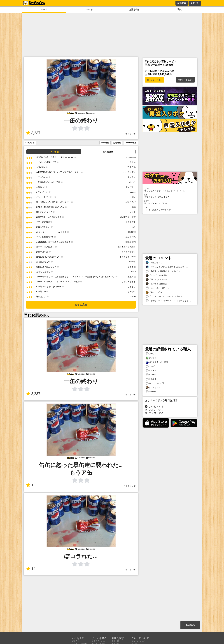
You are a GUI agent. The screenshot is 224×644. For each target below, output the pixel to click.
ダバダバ (151, 366)
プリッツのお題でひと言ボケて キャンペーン (170, 190)
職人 (180, 10)
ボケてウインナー (128, 257)
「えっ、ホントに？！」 (158, 288)
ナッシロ (151, 358)
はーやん (132, 292)
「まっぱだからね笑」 (157, 275)
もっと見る (81, 305)
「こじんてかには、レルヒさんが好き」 (164, 297)
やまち (133, 162)
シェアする (30, 143)
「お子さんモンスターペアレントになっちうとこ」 (169, 301)
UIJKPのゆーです (128, 217)
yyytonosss (131, 157)
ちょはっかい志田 (155, 383)
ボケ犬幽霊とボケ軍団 (157, 362)
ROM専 (132, 262)
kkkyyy (133, 192)
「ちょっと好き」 (155, 292)
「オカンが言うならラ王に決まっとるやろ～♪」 (167, 267)
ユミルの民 (131, 237)
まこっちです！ (154, 388)
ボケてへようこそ (185, 80)
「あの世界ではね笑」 (157, 284)
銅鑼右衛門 (131, 242)
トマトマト (131, 222)
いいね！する (154, 407)
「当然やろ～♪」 (154, 263)
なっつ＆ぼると (129, 282)
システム (151, 379)
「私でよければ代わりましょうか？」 (163, 271)
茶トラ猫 (132, 267)
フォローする (154, 410)
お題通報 (117, 143)
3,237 (33, 133)
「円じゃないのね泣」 (157, 280)
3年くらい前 (130, 134)
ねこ (134, 227)
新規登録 (182, 3)
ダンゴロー (131, 187)
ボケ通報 (105, 143)
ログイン (195, 3)
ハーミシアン (130, 172)
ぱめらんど (131, 202)
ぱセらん (151, 354)
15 (31, 485)
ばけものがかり (129, 252)
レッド (133, 212)
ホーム (44, 10)
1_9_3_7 (151, 371)
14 (31, 569)
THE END (132, 167)
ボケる (89, 10)
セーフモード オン (155, 80)
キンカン (132, 177)
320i (134, 207)
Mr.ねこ (132, 182)
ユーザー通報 (131, 143)
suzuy (133, 297)
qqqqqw (151, 392)
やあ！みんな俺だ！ (127, 247)
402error (151, 375)
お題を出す (135, 10)
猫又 (134, 197)
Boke (133, 272)
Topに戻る (190, 625)
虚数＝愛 (132, 277)
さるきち (132, 287)
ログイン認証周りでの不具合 (170, 208)
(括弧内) (132, 232)
